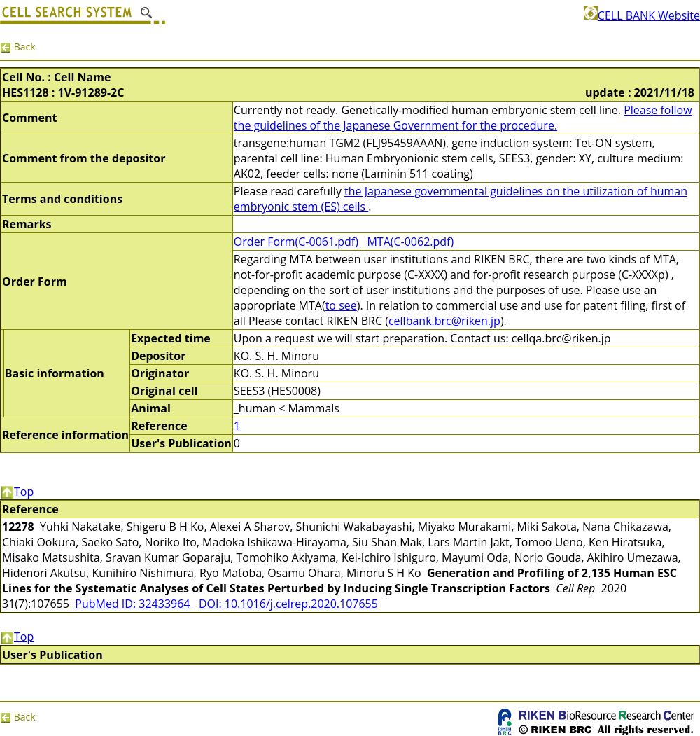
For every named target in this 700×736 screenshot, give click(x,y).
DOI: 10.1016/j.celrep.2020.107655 (288, 604)
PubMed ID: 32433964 (134, 604)
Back (18, 47)
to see (341, 305)
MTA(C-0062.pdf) (412, 242)
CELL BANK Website (642, 15)
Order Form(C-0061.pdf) (297, 242)
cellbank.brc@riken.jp (444, 321)
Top (17, 492)
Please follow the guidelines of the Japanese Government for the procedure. (463, 118)
